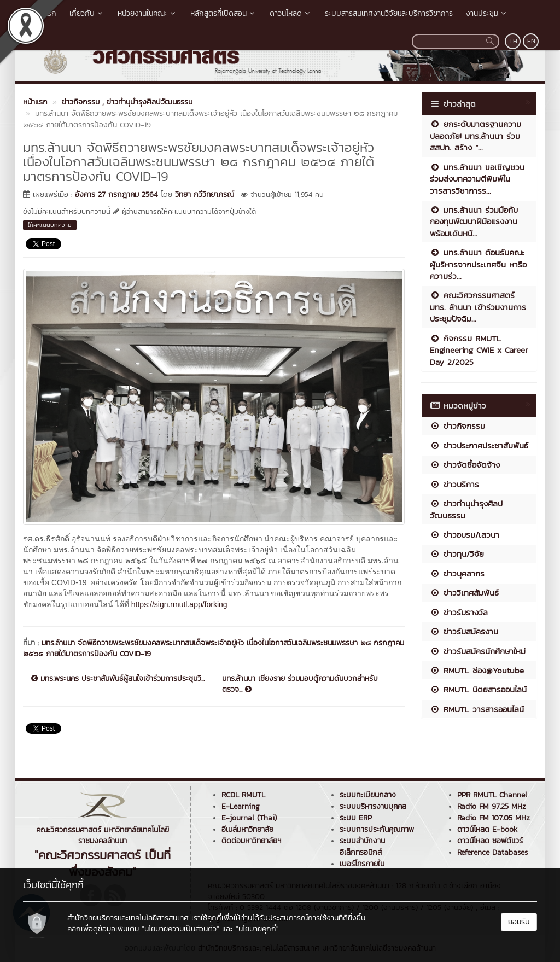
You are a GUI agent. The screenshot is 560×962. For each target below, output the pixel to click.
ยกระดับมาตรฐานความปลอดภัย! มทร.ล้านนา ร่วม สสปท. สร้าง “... (476, 136)
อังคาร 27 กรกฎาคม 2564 (116, 194)
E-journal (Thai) (249, 818)
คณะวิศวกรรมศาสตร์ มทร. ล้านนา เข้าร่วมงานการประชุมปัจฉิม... (478, 307)
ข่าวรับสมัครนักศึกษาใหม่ (478, 651)
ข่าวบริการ (454, 484)
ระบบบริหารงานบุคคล (373, 806)
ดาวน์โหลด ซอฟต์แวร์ (490, 841)
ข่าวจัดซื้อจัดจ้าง (465, 465)
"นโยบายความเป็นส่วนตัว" (180, 929)
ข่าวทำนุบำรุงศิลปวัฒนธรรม (466, 509)
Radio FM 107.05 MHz (494, 818)
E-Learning (241, 806)
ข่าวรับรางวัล (459, 612)
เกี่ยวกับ (87, 13)
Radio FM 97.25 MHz (492, 806)
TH (513, 41)
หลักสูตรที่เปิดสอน (223, 13)
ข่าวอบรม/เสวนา (465, 535)
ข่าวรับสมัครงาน (464, 631)
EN (531, 41)
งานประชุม (487, 13)
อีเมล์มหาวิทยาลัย (247, 829)
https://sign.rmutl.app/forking (179, 604)
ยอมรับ (519, 922)
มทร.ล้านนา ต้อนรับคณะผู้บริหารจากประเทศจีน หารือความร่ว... (478, 264)
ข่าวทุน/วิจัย (457, 554)
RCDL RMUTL (243, 795)
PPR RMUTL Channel (492, 795)
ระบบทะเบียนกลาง (368, 795)
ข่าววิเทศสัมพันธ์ (464, 593)
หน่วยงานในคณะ (147, 13)
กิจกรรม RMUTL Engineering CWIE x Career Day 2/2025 (479, 350)
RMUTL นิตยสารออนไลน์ (478, 689)
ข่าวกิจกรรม (457, 426)
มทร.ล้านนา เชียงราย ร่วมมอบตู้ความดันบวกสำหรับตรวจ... (300, 684)
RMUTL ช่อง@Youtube (477, 670)
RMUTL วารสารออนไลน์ (477, 709)
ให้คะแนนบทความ (50, 225)
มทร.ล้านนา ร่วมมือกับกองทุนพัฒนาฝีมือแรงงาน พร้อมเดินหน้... (474, 221)
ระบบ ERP (356, 818)
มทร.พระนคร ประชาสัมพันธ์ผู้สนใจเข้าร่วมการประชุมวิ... (118, 679)
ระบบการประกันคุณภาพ (377, 829)
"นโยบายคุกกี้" (257, 929)
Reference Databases (492, 852)
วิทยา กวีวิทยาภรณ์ (205, 194)
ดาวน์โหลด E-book (487, 829)
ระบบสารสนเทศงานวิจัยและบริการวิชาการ (389, 13)
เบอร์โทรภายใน (362, 864)
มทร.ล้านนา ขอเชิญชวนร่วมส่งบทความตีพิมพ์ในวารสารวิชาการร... (477, 179)
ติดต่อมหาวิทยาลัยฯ (251, 841)
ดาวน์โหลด (291, 13)
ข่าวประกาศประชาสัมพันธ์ (479, 445)
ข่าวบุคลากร (457, 573)
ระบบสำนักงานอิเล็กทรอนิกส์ (362, 847)
